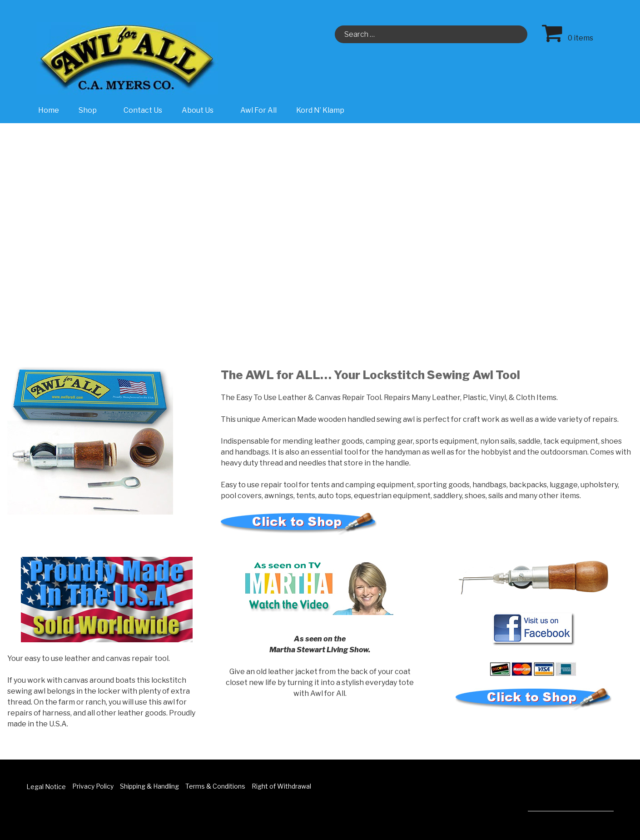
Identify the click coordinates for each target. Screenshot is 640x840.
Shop (92, 110)
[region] (320, 223)
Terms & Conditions (215, 786)
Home (49, 110)
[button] (14, 223)
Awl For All (258, 110)
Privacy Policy (93, 786)
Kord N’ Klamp (320, 110)
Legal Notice (46, 787)
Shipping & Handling (149, 786)
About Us (202, 110)
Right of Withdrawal (281, 786)
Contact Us (143, 110)
